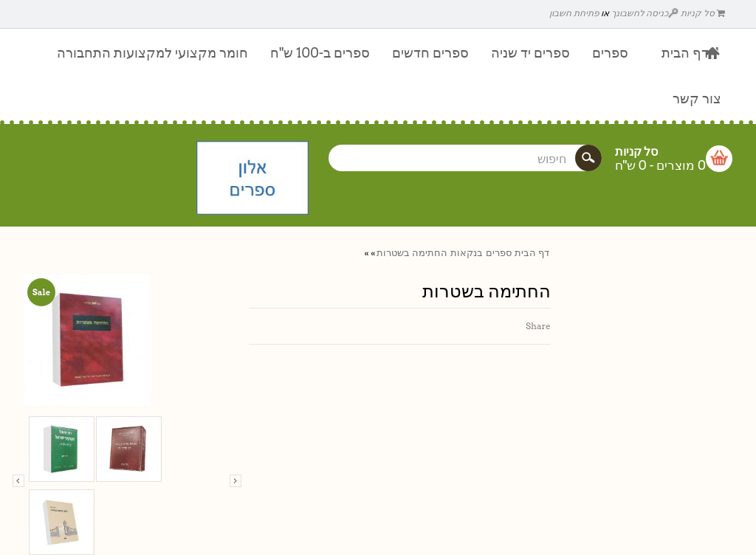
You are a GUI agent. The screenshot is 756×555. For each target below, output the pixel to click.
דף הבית (532, 253)
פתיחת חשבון (574, 13)
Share (538, 326)
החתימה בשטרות (412, 253)
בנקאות (467, 253)
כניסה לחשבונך (645, 13)
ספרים (499, 253)
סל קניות (703, 13)
